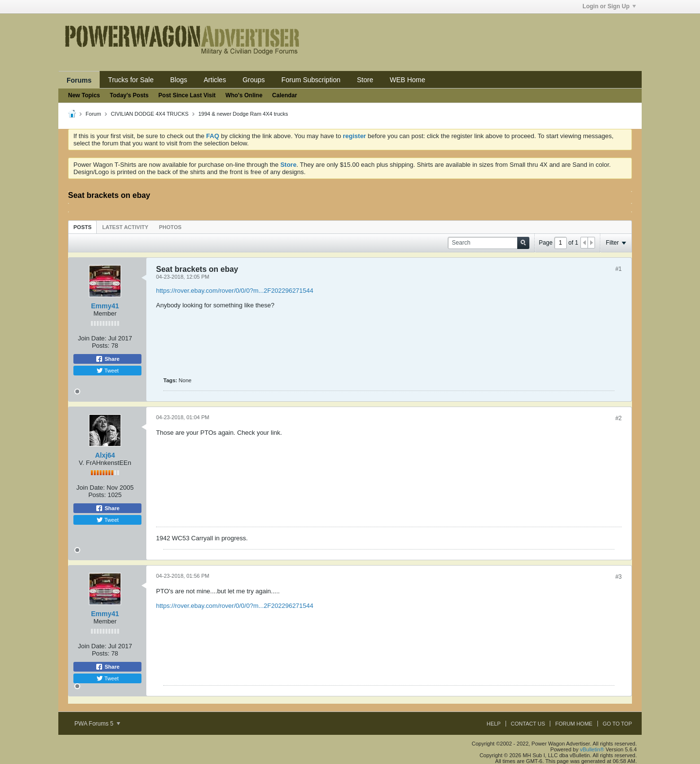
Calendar (285, 95)
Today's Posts (129, 95)
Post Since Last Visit (187, 95)
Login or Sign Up (609, 6)
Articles (215, 80)
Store (365, 80)
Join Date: (92, 338)
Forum (93, 114)
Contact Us (528, 724)
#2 (619, 418)
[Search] (489, 243)
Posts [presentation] (82, 227)
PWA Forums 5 (97, 724)
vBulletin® (592, 749)
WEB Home (408, 80)
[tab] (82, 227)
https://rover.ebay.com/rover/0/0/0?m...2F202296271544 (235, 291)
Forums (79, 80)
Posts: (101, 346)
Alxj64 (105, 455)
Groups (254, 80)
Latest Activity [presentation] (125, 227)
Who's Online (244, 95)
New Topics (84, 95)
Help (494, 724)
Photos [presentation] (170, 227)
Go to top (617, 724)
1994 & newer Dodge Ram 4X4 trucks (243, 114)
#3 (619, 577)
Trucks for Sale (131, 80)
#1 (619, 269)
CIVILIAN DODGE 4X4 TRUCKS (150, 114)
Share (107, 359)
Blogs (179, 80)
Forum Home (574, 724)
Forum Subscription (311, 80)
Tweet (107, 371)
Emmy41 (105, 306)
